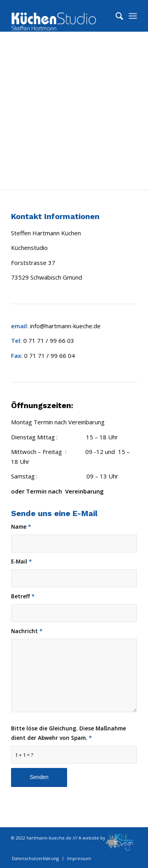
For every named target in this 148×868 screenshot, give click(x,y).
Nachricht (27, 631)
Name (21, 527)
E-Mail (22, 561)
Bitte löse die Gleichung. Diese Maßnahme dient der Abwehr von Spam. (68, 733)
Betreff (23, 596)
